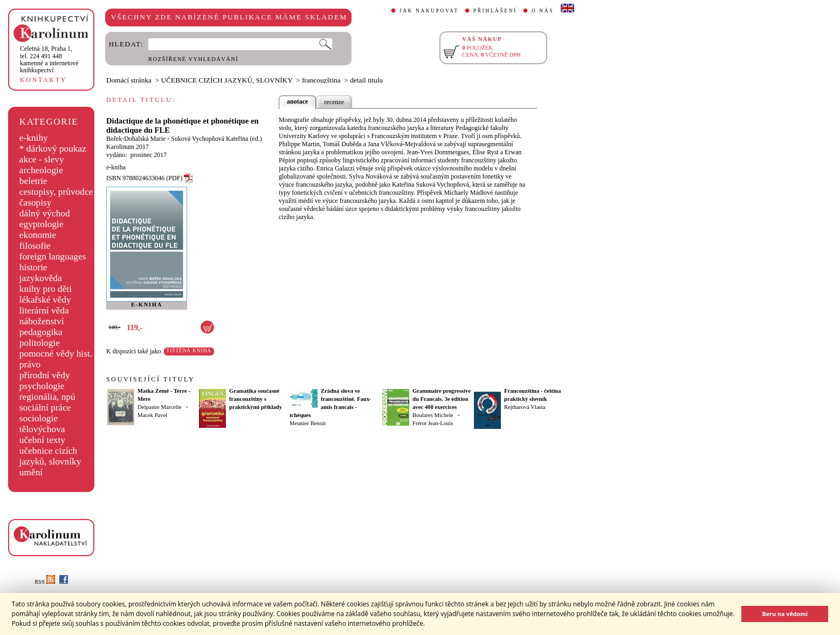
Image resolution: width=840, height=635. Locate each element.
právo (30, 364)
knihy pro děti (46, 289)
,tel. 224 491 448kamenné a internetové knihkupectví (49, 59)
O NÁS (543, 11)
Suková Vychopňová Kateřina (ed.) (216, 139)
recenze (334, 102)
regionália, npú (47, 397)
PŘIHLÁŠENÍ (495, 11)
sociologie (39, 418)
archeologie (41, 170)
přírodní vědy (45, 375)
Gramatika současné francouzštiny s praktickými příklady (256, 399)
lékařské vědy (45, 300)
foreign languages (53, 257)
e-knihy (34, 138)
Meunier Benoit (308, 423)
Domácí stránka (129, 80)
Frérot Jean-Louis (433, 423)
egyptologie (42, 224)
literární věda (44, 310)
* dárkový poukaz (53, 149)
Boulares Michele (433, 415)
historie (33, 267)
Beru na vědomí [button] (785, 614)
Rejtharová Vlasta (525, 407)
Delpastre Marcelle (159, 407)
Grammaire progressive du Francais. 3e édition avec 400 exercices (442, 399)
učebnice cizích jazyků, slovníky (50, 456)
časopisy (36, 203)
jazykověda (41, 278)
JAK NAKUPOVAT (429, 11)
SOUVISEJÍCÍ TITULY (150, 379)
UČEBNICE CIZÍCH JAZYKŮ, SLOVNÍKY (227, 80)
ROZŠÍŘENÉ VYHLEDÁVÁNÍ (193, 59)
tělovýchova (42, 429)
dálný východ (45, 213)
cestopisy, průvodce (56, 192)
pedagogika (41, 332)
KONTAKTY (43, 80)
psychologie (42, 386)
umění (31, 472)
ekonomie (38, 235)
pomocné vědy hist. (56, 354)
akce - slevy (42, 159)
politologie (40, 343)
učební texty (42, 440)
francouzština (321, 80)
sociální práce (45, 408)
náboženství (42, 321)
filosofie (35, 246)
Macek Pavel (152, 415)
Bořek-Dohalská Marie (136, 139)
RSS (45, 582)
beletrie (33, 181)
